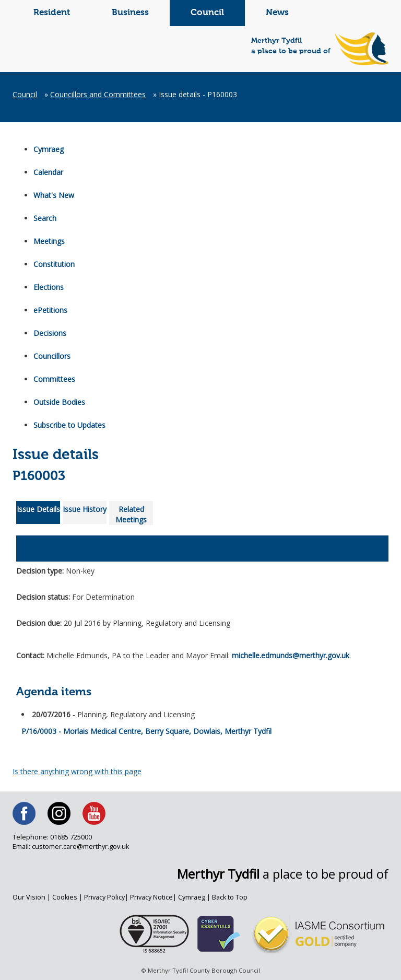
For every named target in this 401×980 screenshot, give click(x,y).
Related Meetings (131, 514)
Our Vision (29, 897)
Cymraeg (49, 149)
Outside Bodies (59, 402)
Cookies (65, 897)
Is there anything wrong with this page (77, 771)
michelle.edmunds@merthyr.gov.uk (291, 655)
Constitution (54, 264)
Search (45, 218)
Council (207, 13)
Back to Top (230, 897)
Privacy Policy (104, 897)
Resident (52, 13)
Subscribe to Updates (69, 425)
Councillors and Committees (98, 94)
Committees (54, 379)
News (277, 13)
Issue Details (38, 509)
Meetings (49, 241)
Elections (49, 287)
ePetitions (50, 310)
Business (130, 13)
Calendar (48, 172)
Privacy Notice (151, 897)
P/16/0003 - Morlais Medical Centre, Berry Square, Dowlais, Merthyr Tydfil (146, 728)
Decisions (50, 333)
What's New (54, 195)
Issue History (85, 509)
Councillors (52, 356)
